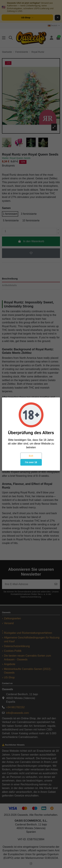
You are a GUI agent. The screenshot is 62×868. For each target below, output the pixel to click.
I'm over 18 (31, 462)
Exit (31, 456)
